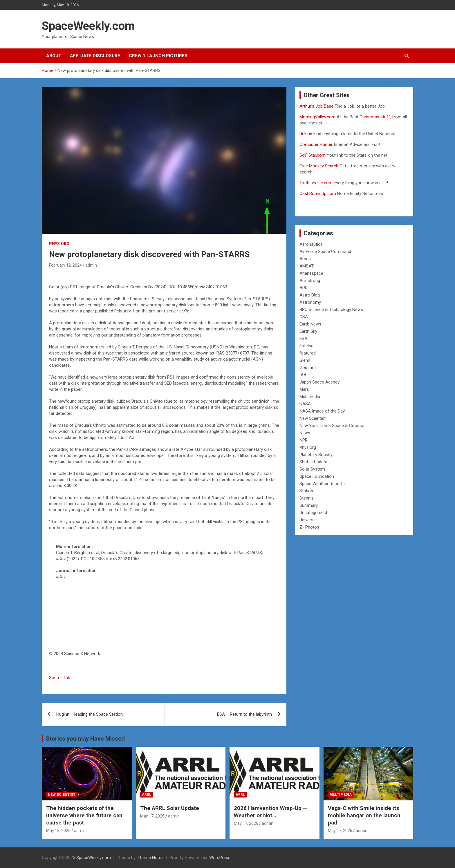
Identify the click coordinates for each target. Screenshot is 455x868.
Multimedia (310, 397)
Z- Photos (309, 527)
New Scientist (313, 418)
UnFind (306, 134)
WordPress (220, 858)
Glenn (305, 360)
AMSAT (307, 266)
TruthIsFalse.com (316, 183)
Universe (308, 520)
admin (91, 265)
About (54, 56)
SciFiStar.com (313, 155)
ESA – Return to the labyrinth (244, 714)
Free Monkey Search (319, 166)
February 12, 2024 (65, 265)
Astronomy (310, 302)
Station (306, 491)
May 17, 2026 (152, 816)
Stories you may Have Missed (85, 739)
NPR (304, 440)
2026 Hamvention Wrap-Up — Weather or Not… (271, 812)
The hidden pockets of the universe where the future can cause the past (84, 815)
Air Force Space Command (325, 252)
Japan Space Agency (319, 382)
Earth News (310, 324)
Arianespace (311, 273)
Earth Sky (308, 331)
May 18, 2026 (58, 831)
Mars (304, 389)
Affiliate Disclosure (95, 56)
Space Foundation (317, 476)
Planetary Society (316, 455)
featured (308, 353)
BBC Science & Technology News (331, 310)
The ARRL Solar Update (170, 808)
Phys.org (59, 244)
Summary (309, 505)
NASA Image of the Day (322, 411)
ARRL (305, 288)
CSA (304, 317)
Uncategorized (313, 513)
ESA (303, 339)
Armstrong (310, 281)
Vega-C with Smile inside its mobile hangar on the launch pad (364, 815)
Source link (59, 678)
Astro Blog (310, 295)
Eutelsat (307, 346)
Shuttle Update (313, 462)
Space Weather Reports (322, 484)
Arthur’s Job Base (317, 106)
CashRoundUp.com (318, 194)
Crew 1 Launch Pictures (158, 56)
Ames (305, 259)
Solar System (312, 469)
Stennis (307, 498)
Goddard (308, 368)
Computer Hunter (316, 144)
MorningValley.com (317, 117)
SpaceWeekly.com (88, 26)
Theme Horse (151, 858)
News (305, 433)
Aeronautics (311, 244)
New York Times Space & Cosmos (333, 426)
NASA (305, 404)
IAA (303, 375)
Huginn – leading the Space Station (90, 714)
